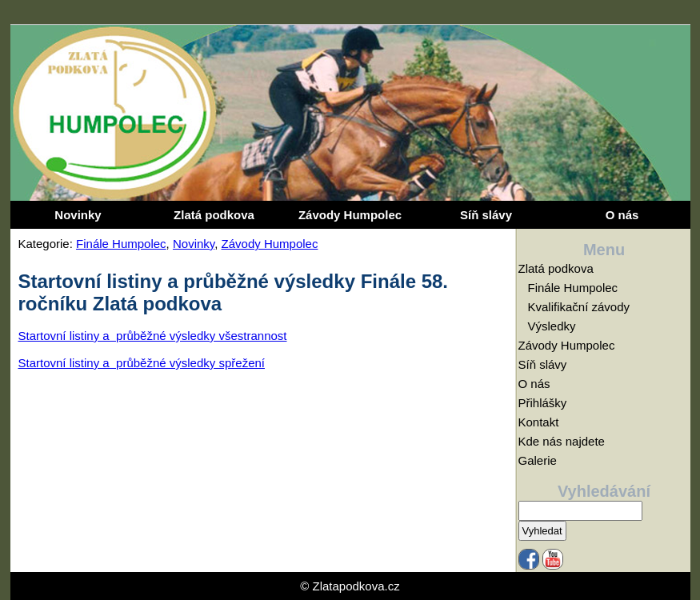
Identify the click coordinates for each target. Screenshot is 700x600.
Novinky (78, 215)
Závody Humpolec (350, 215)
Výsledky (552, 326)
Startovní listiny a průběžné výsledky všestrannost (153, 336)
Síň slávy (486, 215)
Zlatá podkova (214, 215)
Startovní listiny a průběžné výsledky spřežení (142, 363)
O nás (622, 215)
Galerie (538, 460)
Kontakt (539, 422)
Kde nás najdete (562, 441)
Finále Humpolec (121, 244)
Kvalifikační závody (579, 307)
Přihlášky (543, 403)
